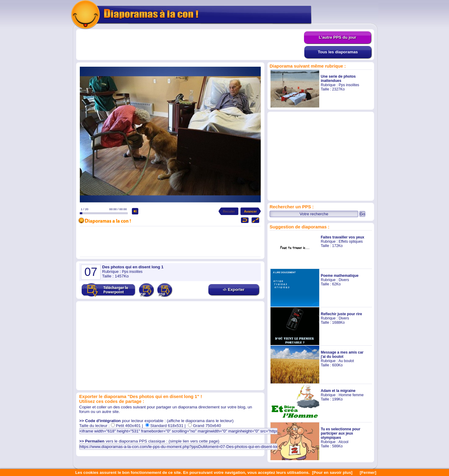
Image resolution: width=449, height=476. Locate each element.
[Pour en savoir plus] (332, 472)
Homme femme (351, 395)
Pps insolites (349, 85)
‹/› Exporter (233, 289)
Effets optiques (351, 242)
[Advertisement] (190, 45)
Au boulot (346, 361)
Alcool (343, 442)
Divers (344, 280)
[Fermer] (368, 472)
